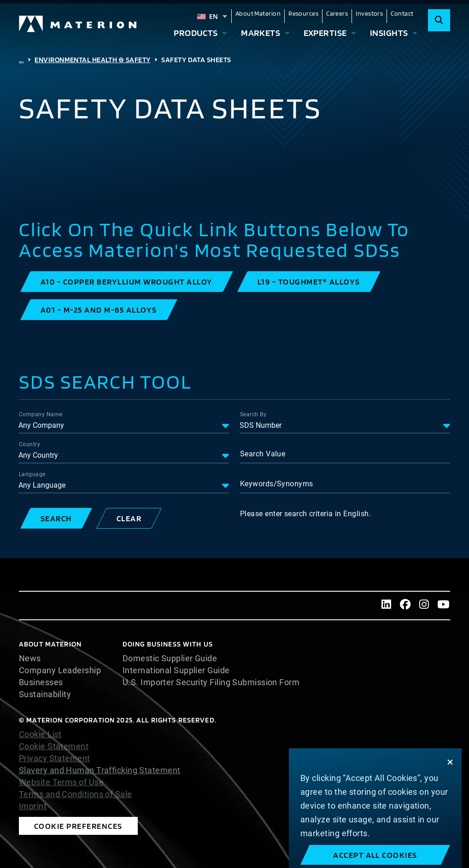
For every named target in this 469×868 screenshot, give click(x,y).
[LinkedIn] (386, 606)
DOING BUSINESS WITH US (168, 644)
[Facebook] (405, 606)
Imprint (33, 806)
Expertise (325, 33)
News (30, 658)
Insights (389, 33)
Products (196, 33)
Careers (337, 13)
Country (29, 444)
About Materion (258, 13)
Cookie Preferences (78, 826)
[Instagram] (424, 606)
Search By (253, 414)
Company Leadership (60, 670)
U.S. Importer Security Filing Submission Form (211, 682)
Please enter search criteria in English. (305, 514)
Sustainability (45, 694)
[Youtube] (443, 606)
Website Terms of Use (61, 782)
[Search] (439, 20)
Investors (369, 13)
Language (32, 474)
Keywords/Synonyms (277, 484)
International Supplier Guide (176, 670)
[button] (127, 282)
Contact (402, 13)
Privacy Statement (55, 758)
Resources (303, 13)
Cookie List (40, 734)
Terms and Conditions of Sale (76, 794)
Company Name (41, 414)
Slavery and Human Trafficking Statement (100, 770)
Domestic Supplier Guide (170, 658)
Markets (261, 33)
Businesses (41, 682)
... (21, 60)
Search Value (263, 454)
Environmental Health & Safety (92, 60)
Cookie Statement (54, 746)
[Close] (450, 810)
